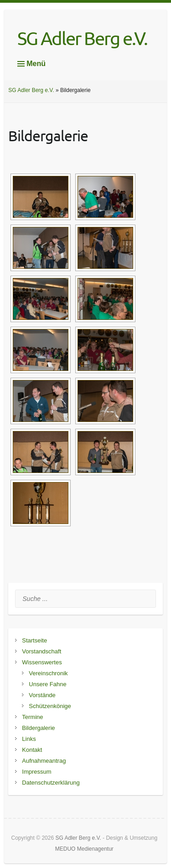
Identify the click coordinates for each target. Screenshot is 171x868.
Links (29, 739)
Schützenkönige (50, 706)
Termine (32, 717)
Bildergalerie (38, 728)
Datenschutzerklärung (51, 783)
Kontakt (32, 750)
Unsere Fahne (47, 684)
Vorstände (42, 695)
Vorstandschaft (41, 651)
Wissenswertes (42, 662)
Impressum (36, 772)
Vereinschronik (48, 673)
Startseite (34, 640)
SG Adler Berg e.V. (82, 38)
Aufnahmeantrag (44, 761)
